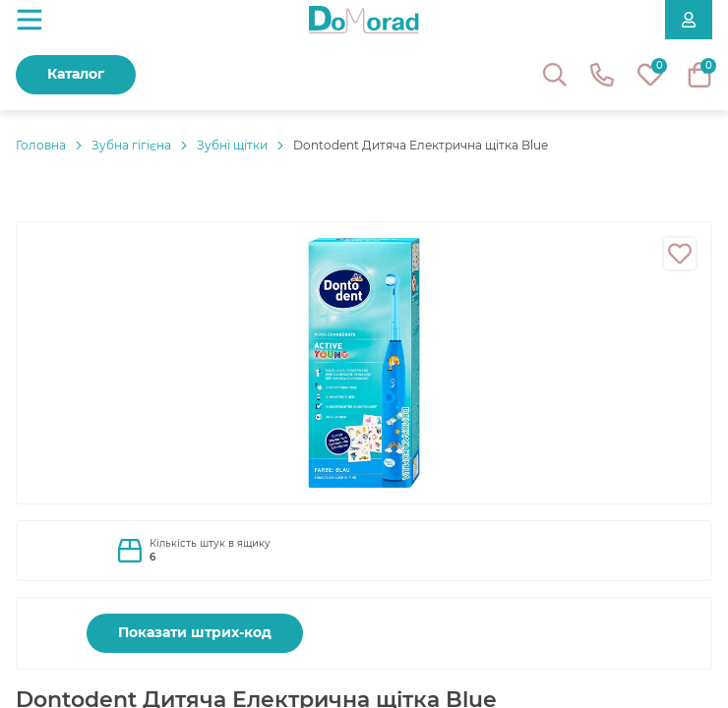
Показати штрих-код (195, 632)
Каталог (76, 74)
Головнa (41, 145)
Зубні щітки (232, 145)
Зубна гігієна (131, 145)
